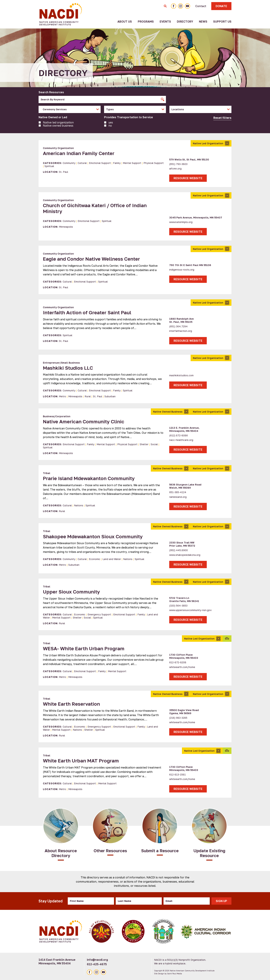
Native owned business (58, 126)
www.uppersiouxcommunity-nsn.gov (190, 610)
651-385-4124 (178, 492)
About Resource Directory (61, 853)
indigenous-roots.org (182, 270)
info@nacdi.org (97, 960)
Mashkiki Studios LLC (68, 368)
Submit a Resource (160, 851)
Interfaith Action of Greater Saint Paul (87, 312)
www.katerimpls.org (181, 222)
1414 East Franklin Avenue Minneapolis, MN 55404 (57, 962)
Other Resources (110, 851)
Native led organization (58, 122)
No (110, 126)
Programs (146, 22)
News (203, 22)
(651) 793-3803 (178, 164)
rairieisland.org (178, 497)
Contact (201, 6)
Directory (185, 22)
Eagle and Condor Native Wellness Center (91, 259)
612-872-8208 (178, 662)
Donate (221, 6)
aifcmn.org (175, 169)
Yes (111, 122)
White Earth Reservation (71, 704)
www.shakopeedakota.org (185, 555)
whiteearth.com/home (182, 667)
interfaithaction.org (181, 331)
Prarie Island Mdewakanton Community (89, 478)
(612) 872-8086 (179, 435)
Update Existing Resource (209, 853)
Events (165, 22)
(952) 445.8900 (179, 550)
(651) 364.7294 (178, 326)
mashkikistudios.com (181, 375)
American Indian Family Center (79, 153)
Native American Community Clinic (84, 422)
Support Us (222, 22)
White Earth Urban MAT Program (81, 761)
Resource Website (188, 178)
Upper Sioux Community (71, 592)
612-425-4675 (97, 964)
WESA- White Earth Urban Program (84, 648)
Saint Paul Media (175, 974)
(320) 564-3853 (178, 606)
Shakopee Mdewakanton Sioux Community (93, 536)
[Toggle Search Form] (165, 6)
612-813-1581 (177, 775)
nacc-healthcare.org (181, 440)
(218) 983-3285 (178, 718)
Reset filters (222, 118)
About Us (125, 22)
